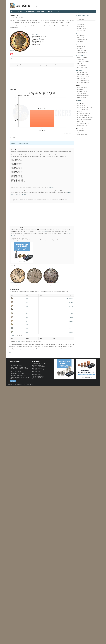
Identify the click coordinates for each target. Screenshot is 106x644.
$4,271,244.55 (70, 299)
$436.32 (71, 321)
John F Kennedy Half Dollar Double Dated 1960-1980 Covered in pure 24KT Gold (19, 368)
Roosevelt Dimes (81, 46)
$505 (72, 314)
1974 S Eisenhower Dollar (39, 367)
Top (10, 353)
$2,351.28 (71, 302)
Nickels (78, 34)
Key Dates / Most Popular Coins (84, 119)
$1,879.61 (71, 310)
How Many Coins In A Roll (83, 123)
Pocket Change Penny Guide (83, 113)
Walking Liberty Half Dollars (83, 76)
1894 (27, 321)
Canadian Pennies (81, 111)
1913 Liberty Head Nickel (17, 285)
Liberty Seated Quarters (82, 65)
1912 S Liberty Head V (49, 285)
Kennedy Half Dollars (82, 72)
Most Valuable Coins (82, 105)
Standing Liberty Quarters (83, 61)
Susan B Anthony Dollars (83, 95)
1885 (27, 302)
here (19, 342)
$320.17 (71, 329)
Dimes (78, 45)
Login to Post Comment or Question (20, 143)
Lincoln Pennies (80, 25)
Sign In (57, 11)
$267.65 (71, 332)
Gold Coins (80, 100)
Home (13, 11)
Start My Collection (81, 130)
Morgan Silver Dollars (82, 87)
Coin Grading (51, 188)
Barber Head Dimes (81, 50)
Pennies (78, 23)
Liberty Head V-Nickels (82, 39)
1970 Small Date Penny (16, 365)
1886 (27, 310)
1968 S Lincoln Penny (16, 372)
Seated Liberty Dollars (82, 91)
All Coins (20, 11)
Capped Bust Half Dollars (83, 82)
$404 (72, 325)
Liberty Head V (40, 38)
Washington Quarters (82, 57)
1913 (27, 299)
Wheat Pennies (80, 27)
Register (50, 11)
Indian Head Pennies (82, 29)
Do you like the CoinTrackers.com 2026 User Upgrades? (19, 378)
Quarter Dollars (80, 56)
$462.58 (71, 317)
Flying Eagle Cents (81, 31)
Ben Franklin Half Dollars (83, 74)
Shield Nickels (80, 41)
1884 (27, 329)
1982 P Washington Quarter (17, 373)
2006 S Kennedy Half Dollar (39, 364)
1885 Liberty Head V (32, 285)
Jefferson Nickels (81, 36)
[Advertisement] (71, 4)
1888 (27, 317)
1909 (37, 35)
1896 (27, 332)
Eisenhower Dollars (81, 93)
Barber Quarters (81, 63)
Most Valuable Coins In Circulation (85, 107)
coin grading (44, 231)
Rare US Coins (80, 121)
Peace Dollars (80, 89)
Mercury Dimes (80, 48)
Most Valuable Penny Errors (83, 115)
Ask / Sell (13, 381)
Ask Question (41, 11)
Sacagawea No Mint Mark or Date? (19, 375)
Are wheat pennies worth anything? (85, 117)
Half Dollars (79, 71)
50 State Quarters (81, 59)
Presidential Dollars (81, 97)
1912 (27, 306)
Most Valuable (30, 11)
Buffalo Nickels (80, 37)
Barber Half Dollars (81, 78)
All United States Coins (82, 15)
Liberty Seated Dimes (82, 52)
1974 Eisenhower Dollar (38, 376)
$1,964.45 (71, 306)
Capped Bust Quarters (82, 67)
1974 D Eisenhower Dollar (39, 373)
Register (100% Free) (82, 134)
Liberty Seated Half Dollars (83, 80)
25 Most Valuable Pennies (83, 109)
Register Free (14, 335)
